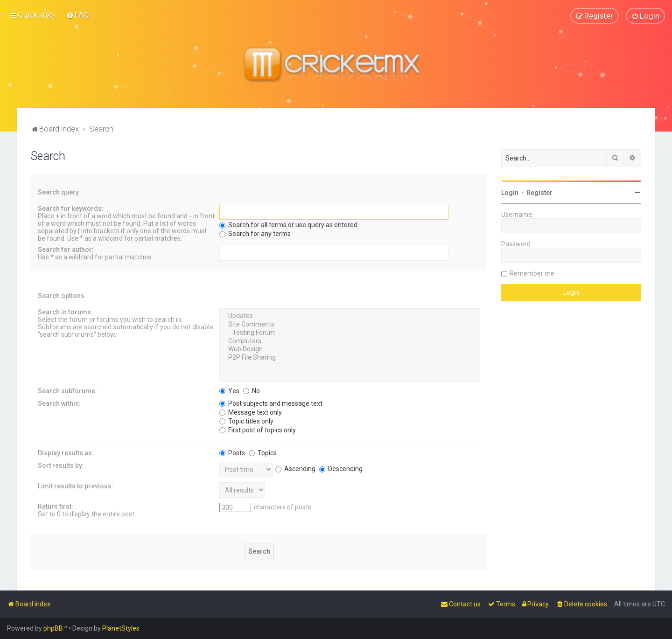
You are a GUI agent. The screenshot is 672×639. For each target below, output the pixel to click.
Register (539, 192)
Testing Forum (350, 333)
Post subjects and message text (271, 403)
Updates (350, 316)
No (252, 390)
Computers (350, 341)
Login (510, 192)
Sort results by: (61, 465)
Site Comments (350, 324)
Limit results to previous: (76, 486)
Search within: (59, 403)
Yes (229, 390)
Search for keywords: (71, 208)
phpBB (53, 628)
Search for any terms (255, 233)
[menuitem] (78, 15)
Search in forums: (65, 312)
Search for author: (66, 249)
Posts (232, 452)
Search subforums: (67, 390)
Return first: (56, 506)
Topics (263, 452)
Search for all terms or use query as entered (288, 224)
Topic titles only (246, 421)
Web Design (350, 349)
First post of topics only (258, 430)
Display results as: (66, 452)
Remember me (532, 273)
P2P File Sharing (350, 357)
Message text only (251, 412)
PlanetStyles (121, 628)
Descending (341, 468)
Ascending (295, 468)
